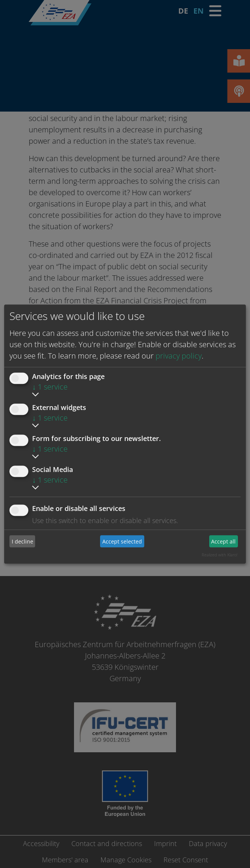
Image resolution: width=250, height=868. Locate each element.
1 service (50, 387)
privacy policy (179, 356)
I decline (22, 541)
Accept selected (122, 541)
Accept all (223, 541)
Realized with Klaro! (220, 555)
